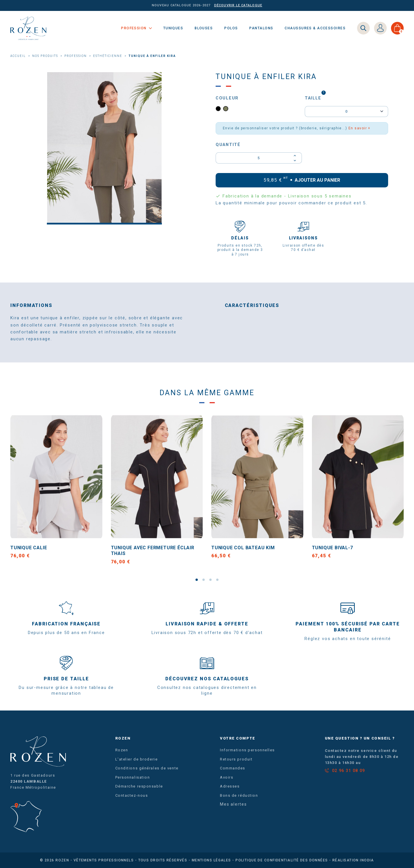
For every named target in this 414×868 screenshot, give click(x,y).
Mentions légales (211, 860)
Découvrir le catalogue (238, 5)
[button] (197, 580)
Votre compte (238, 738)
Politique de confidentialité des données (282, 860)
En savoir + (360, 128)
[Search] (363, 28)
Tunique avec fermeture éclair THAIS (153, 551)
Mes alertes (233, 804)
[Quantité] (259, 158)
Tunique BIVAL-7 (332, 548)
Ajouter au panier (302, 180)
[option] (104, 148)
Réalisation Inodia (353, 860)
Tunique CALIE (29, 548)
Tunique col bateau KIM (243, 548)
